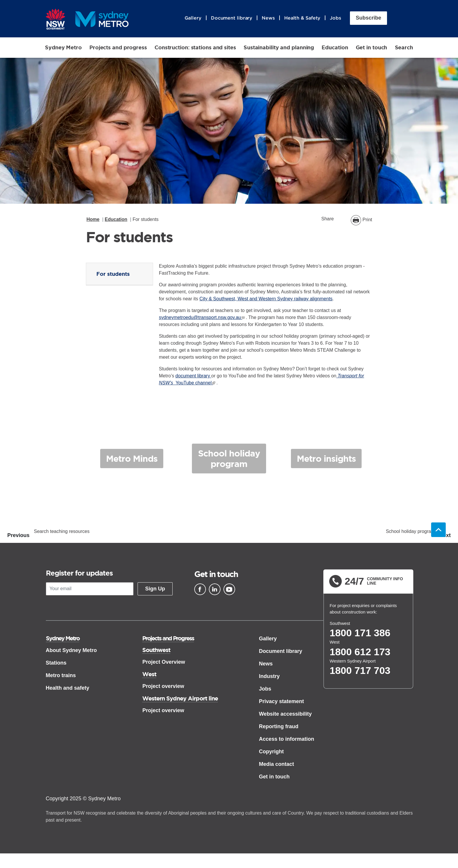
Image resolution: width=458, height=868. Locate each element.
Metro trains (61, 676)
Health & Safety (302, 18)
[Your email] (90, 589)
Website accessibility (285, 714)
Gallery (193, 18)
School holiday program (229, 462)
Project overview (163, 687)
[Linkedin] (215, 590)
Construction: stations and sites (195, 48)
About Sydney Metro (71, 651)
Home (93, 220)
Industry (269, 677)
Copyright (271, 752)
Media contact (276, 765)
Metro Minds (132, 462)
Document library (232, 18)
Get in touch (372, 48)
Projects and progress (118, 48)
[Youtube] (229, 590)
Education (335, 48)
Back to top (438, 530)
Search (404, 48)
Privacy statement (281, 702)
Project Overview (164, 663)
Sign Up (155, 589)
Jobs (335, 18)
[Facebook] (200, 590)
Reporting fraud (279, 727)
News (268, 18)
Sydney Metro (63, 48)
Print (367, 220)
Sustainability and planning (279, 48)
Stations (56, 663)
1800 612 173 (360, 652)
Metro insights (326, 462)
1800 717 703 (360, 671)
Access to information (286, 740)
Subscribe (368, 18)
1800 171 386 (360, 633)
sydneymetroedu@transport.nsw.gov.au (200, 318)
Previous (18, 536)
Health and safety (68, 689)
